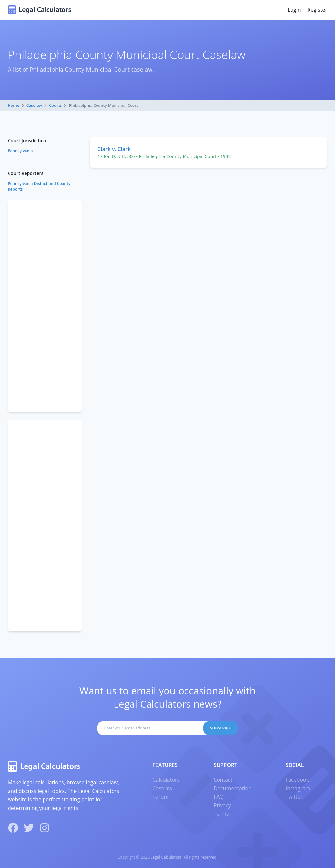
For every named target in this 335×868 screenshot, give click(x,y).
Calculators (166, 780)
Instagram (298, 788)
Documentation (233, 788)
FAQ (219, 797)
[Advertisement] (45, 306)
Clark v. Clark (114, 149)
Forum (160, 797)
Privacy (222, 805)
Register (317, 10)
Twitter (294, 797)
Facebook (297, 780)
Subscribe (220, 728)
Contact (223, 780)
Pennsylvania (20, 151)
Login (294, 10)
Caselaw (34, 105)
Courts (55, 105)
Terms (221, 814)
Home (14, 105)
